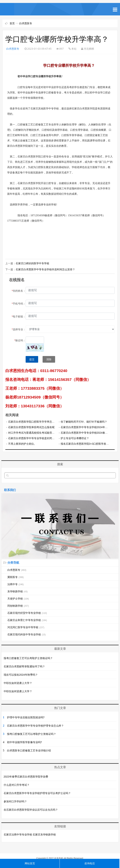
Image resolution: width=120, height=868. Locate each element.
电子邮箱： (19, 316)
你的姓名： (19, 291)
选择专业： (19, 329)
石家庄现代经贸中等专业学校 (27, 613)
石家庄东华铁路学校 (44, 834)
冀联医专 (16, 577)
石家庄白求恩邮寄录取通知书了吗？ (24, 666)
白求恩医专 (26, 23)
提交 (32, 359)
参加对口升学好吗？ (15, 801)
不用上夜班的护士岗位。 (22, 444)
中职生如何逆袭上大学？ (18, 683)
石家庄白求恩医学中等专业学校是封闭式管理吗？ (36, 438)
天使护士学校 (18, 598)
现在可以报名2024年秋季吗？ (21, 675)
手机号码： (19, 303)
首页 (12, 23)
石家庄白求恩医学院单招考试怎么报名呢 (31, 427)
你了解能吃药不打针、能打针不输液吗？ (84, 421)
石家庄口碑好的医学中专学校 (32, 263)
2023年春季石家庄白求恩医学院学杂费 (26, 776)
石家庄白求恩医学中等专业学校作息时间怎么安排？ (45, 269)
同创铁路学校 (18, 606)
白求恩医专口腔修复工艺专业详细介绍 (29, 750)
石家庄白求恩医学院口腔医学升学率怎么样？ (34, 421)
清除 (49, 359)
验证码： (20, 340)
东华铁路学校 (18, 591)
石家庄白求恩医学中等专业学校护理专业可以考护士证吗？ (37, 793)
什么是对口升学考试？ (17, 785)
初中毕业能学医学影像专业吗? (25, 742)
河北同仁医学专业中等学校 (26, 627)
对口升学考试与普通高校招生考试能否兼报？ (34, 433)
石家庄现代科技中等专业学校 (27, 634)
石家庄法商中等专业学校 (18, 834)
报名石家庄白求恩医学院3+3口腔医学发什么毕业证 (90, 444)
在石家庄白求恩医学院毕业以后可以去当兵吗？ (31, 810)
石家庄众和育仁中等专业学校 (27, 620)
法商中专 (16, 584)
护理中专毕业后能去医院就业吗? (26, 717)
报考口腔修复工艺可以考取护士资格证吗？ (28, 658)
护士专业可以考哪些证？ (75, 438)
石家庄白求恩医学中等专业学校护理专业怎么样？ (35, 725)
